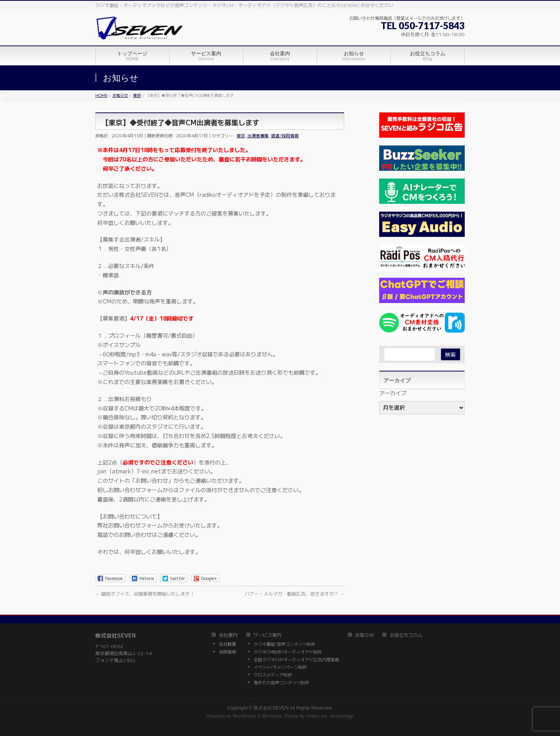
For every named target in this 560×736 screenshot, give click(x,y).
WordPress (244, 716)
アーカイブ (393, 393)
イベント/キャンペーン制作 (280, 667)
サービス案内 (268, 635)
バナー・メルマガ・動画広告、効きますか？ (295, 593)
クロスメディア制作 (273, 675)
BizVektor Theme (280, 716)
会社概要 (227, 644)
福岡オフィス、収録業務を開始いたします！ (145, 593)
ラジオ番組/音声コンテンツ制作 (284, 644)
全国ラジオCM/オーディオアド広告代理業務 (296, 660)
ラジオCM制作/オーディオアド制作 (288, 652)
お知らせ (364, 635)
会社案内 (228, 635)
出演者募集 (258, 135)
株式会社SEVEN (271, 708)
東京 (241, 135)
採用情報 (227, 652)
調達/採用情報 (285, 135)
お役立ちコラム (406, 635)
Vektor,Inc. (317, 716)
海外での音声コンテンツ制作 (281, 683)
